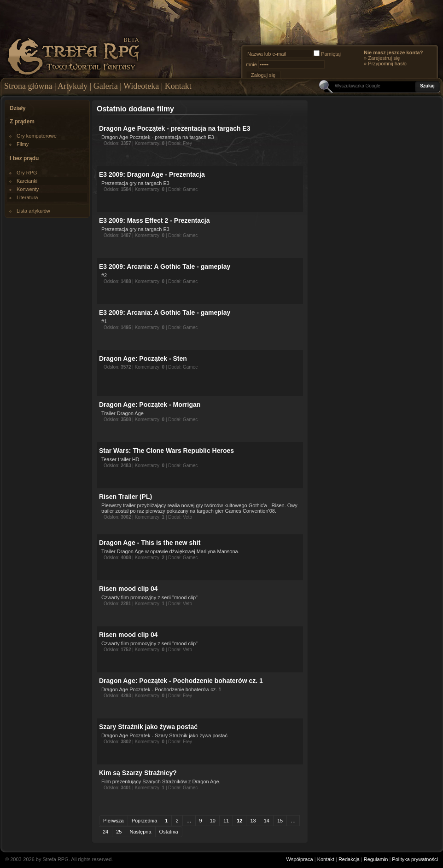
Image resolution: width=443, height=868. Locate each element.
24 (105, 832)
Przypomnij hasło (387, 64)
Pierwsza (114, 821)
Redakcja (349, 859)
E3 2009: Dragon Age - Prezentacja (152, 174)
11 (226, 821)
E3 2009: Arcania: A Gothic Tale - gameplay (165, 266)
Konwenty (28, 189)
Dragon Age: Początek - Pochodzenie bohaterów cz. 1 (181, 681)
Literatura (27, 197)
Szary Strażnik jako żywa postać (148, 727)
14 (267, 821)
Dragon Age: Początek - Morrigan (150, 405)
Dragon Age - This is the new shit (150, 543)
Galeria (106, 86)
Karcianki (27, 181)
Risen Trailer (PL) (125, 497)
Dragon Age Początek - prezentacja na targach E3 (175, 128)
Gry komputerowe (37, 136)
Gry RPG (27, 173)
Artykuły (73, 86)
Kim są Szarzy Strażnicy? (138, 773)
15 (280, 821)
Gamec (190, 189)
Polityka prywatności (415, 859)
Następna (141, 832)
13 (253, 821)
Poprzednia (145, 821)
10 (213, 821)
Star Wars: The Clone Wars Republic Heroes (166, 451)
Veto (187, 517)
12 (239, 821)
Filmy (23, 144)
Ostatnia (169, 832)
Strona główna (28, 86)
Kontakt (178, 86)
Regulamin (376, 859)
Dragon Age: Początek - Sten (143, 359)
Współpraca (300, 859)
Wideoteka (141, 86)
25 (119, 832)
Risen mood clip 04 (128, 589)
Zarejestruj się (384, 58)
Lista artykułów (33, 211)
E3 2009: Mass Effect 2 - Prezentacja (154, 220)
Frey (187, 143)
